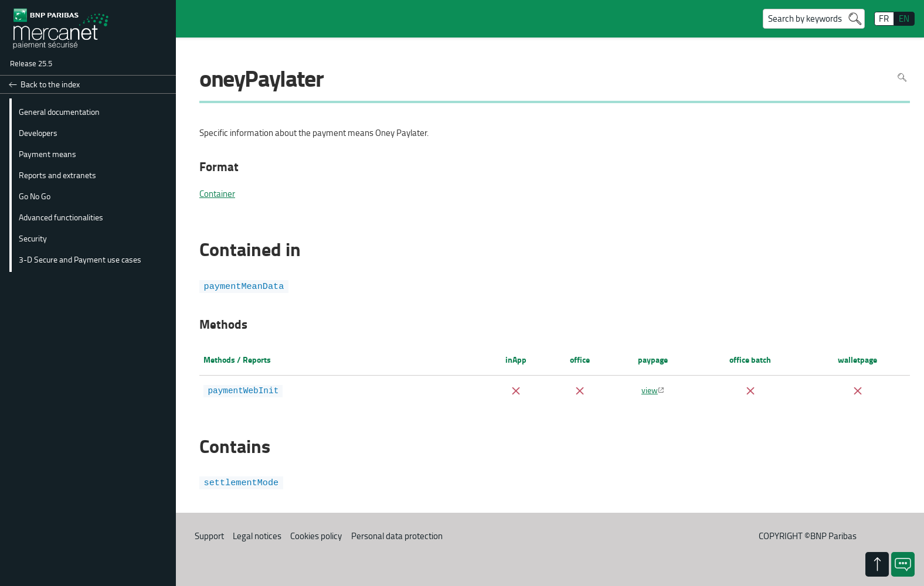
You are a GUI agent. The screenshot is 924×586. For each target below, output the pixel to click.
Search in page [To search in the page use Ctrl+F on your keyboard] (902, 78)
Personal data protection (397, 535)
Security (33, 238)
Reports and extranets (57, 175)
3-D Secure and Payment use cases (80, 259)
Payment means (47, 154)
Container (217, 194)
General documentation (59, 111)
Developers (38, 132)
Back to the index (50, 84)
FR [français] (884, 18)
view (650, 390)
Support (209, 535)
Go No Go (35, 196)
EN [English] (904, 18)
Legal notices (257, 535)
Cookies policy (316, 535)
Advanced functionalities (61, 217)
